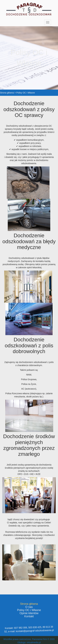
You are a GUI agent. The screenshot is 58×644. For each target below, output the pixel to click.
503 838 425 (35, 627)
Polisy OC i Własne (29, 610)
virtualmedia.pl (34, 642)
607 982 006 (21, 628)
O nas (29, 607)
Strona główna (29, 604)
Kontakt (29, 616)
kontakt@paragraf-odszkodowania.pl (34, 631)
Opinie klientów (29, 613)
